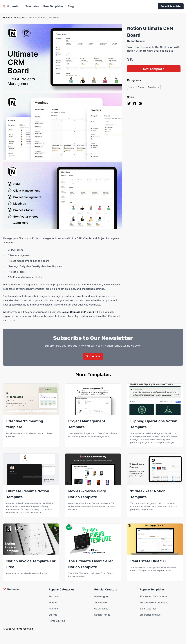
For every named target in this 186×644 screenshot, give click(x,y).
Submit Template (171, 6)
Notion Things (102, 615)
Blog (71, 6)
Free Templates (53, 6)
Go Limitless (101, 609)
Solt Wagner (138, 41)
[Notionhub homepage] (12, 6)
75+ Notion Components (154, 596)
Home (6, 18)
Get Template (154, 69)
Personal (54, 596)
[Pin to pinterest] (140, 104)
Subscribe (93, 356)
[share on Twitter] (129, 104)
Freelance (154, 87)
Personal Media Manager (154, 603)
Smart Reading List (151, 615)
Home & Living (57, 621)
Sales (141, 87)
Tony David (101, 603)
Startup (53, 615)
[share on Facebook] (135, 104)
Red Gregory (101, 596)
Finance (53, 609)
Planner (53, 603)
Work (131, 87)
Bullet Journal (148, 609)
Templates (32, 6)
